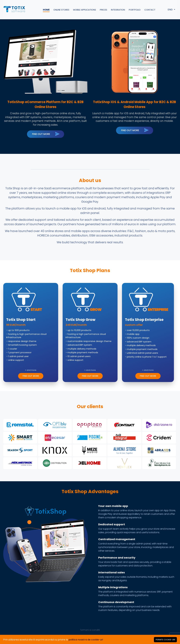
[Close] (165, 640)
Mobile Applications (85, 10)
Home (46, 10)
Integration (118, 10)
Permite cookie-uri (165, 640)
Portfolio (135, 10)
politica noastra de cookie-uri (86, 640)
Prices (104, 10)
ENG (170, 10)
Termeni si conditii (90, 630)
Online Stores (61, 10)
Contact (150, 10)
